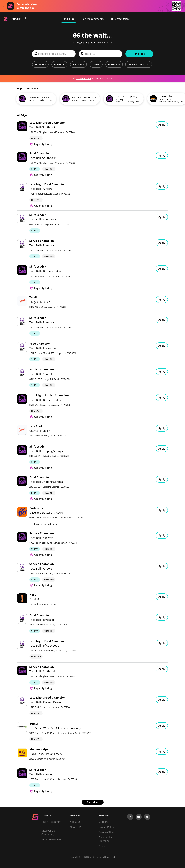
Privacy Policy (106, 827)
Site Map (104, 846)
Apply (162, 125)
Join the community (93, 19)
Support (103, 822)
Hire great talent (120, 19)
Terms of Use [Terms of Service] (106, 832)
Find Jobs (139, 54)
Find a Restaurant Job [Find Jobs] (51, 824)
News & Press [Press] (78, 827)
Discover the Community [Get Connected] (48, 832)
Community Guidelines (105, 839)
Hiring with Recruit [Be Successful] (52, 839)
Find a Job (69, 19)
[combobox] (54, 54)
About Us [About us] (75, 822)
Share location (82, 78)
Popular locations (29, 88)
